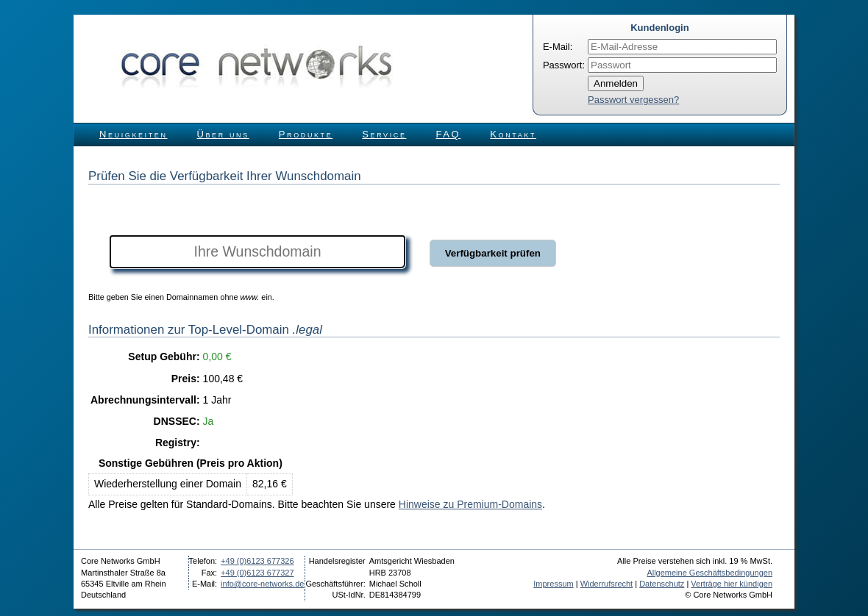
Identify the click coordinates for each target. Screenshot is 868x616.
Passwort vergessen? (633, 100)
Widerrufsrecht (607, 584)
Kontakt (513, 134)
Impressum (553, 584)
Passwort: (564, 65)
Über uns (223, 134)
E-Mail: (558, 47)
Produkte (306, 134)
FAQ (449, 134)
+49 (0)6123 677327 (257, 573)
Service (384, 134)
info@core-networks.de (262, 584)
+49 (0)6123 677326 (257, 561)
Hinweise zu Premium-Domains (470, 504)
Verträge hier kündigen (732, 584)
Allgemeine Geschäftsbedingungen (709, 573)
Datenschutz (662, 584)
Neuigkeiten (134, 134)
